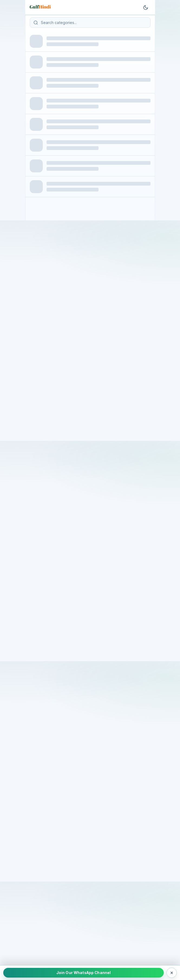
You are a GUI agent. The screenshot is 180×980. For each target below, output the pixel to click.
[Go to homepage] (41, 8)
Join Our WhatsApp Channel (84, 973)
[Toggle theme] (146, 8)
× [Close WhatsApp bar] (172, 972)
